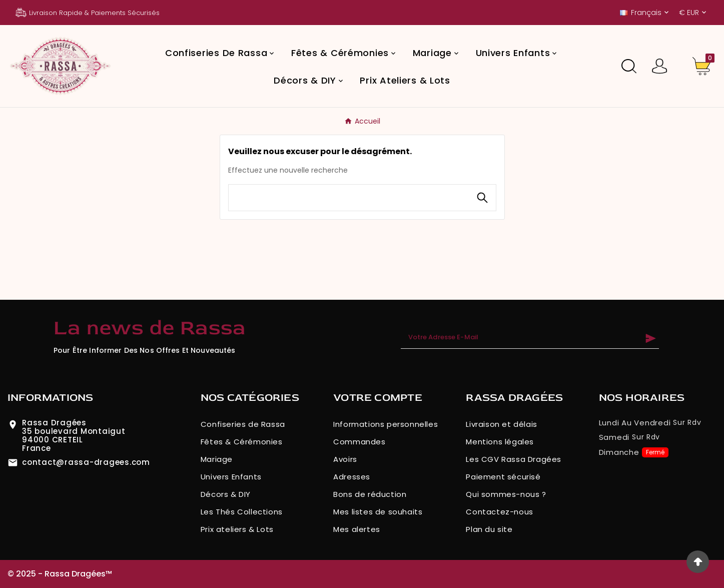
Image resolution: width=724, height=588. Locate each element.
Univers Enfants (231, 477)
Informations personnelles (386, 424)
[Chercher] (349, 198)
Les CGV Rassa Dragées (514, 459)
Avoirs (345, 459)
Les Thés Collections (242, 512)
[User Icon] (660, 66)
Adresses (352, 477)
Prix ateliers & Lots (237, 529)
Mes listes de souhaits (378, 512)
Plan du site (489, 529)
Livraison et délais (501, 424)
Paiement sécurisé (503, 477)
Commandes (359, 442)
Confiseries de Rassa (243, 424)
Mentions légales (500, 442)
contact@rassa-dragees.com (86, 462)
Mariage (217, 459)
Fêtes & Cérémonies (242, 442)
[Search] (482, 198)
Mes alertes (357, 529)
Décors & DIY (226, 494)
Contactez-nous (499, 512)
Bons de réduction (370, 494)
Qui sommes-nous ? (506, 494)
